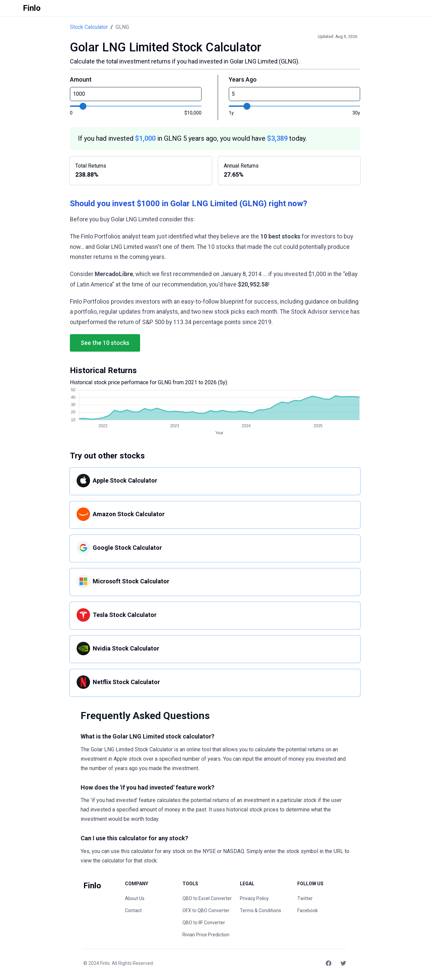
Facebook (308, 910)
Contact (133, 910)
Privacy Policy (254, 898)
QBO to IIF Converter (204, 923)
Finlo (105, 963)
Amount (81, 79)
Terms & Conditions (261, 910)
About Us (135, 898)
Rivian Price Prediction (206, 935)
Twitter (305, 898)
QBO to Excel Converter (207, 898)
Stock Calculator (89, 27)
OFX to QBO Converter (206, 910)
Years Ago (243, 79)
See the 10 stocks (105, 343)
